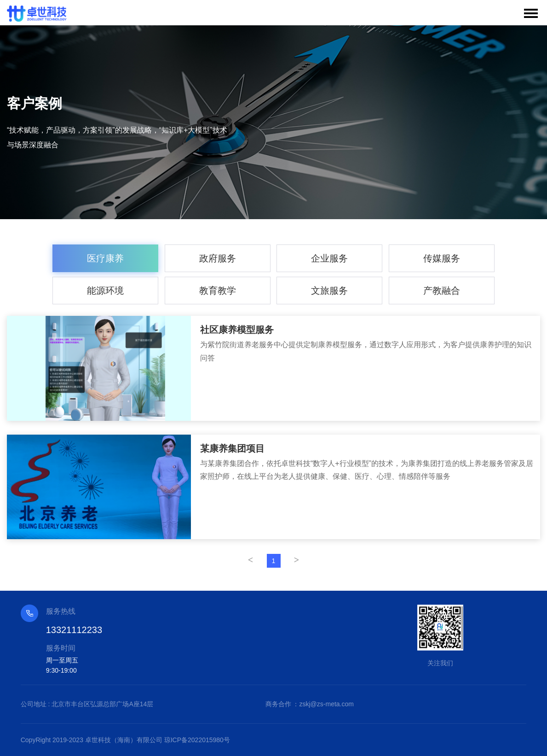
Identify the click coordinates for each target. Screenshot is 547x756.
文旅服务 (329, 291)
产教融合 (442, 291)
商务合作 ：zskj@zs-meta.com (310, 704)
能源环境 (105, 291)
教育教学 (218, 291)
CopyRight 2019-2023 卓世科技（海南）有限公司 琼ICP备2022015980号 (125, 740)
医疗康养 (105, 258)
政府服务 (218, 258)
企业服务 (329, 258)
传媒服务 (442, 258)
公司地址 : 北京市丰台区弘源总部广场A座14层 (87, 704)
